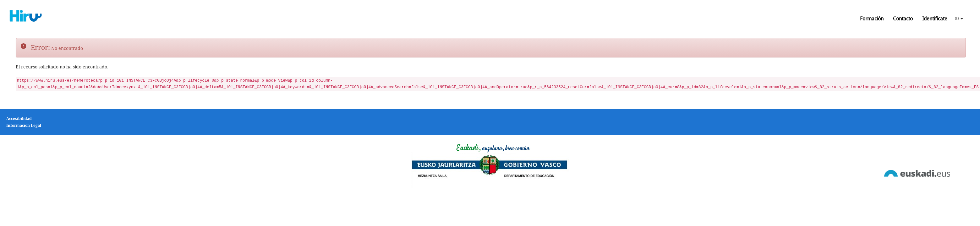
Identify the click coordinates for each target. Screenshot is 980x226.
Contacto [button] (903, 19)
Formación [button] (872, 19)
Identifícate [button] (935, 19)
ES (959, 19)
